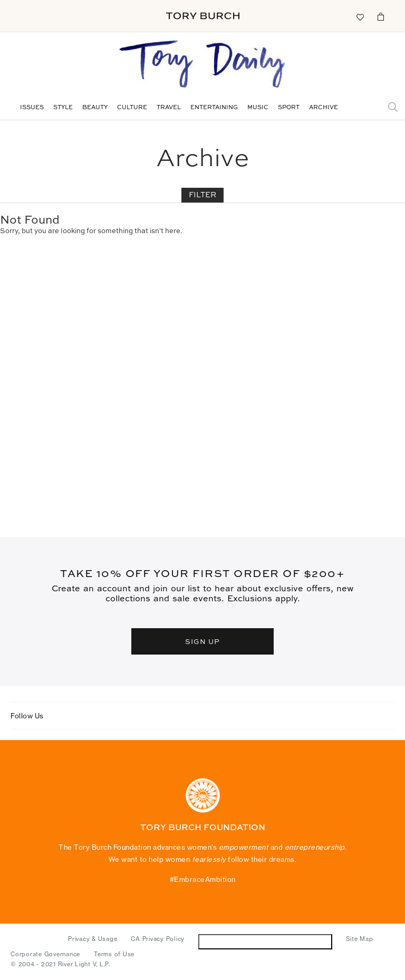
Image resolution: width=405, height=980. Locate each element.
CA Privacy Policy (158, 939)
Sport (289, 108)
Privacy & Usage (93, 939)
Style (63, 108)
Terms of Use (114, 954)
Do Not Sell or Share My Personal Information (266, 941)
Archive (324, 108)
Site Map (359, 939)
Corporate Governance (45, 954)
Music (258, 108)
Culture (132, 108)
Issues (32, 108)
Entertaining (214, 108)
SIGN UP (202, 641)
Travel (169, 108)
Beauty (95, 108)
